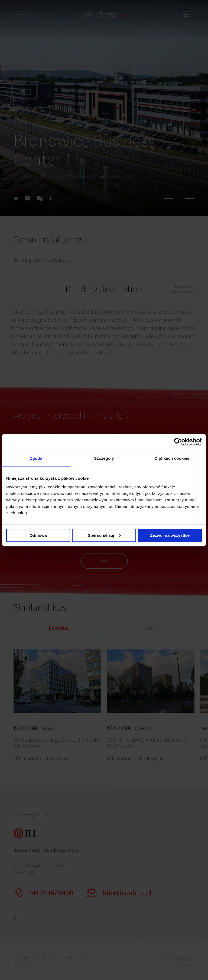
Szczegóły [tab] (104, 458)
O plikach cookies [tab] (172, 458)
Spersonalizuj (104, 535)
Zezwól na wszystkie (170, 535)
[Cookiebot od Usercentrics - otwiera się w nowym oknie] (178, 442)
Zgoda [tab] (36, 458)
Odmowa (38, 535)
